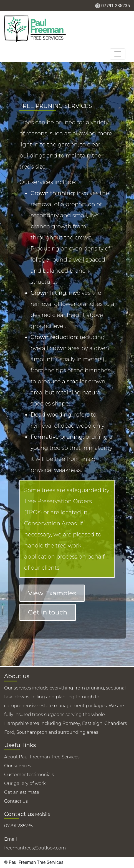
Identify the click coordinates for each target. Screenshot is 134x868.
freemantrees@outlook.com (35, 848)
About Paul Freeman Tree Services (42, 757)
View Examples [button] (52, 593)
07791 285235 (116, 6)
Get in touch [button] (48, 612)
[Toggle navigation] (118, 54)
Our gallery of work (25, 783)
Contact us (16, 801)
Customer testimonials (29, 775)
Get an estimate (22, 792)
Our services (18, 766)
